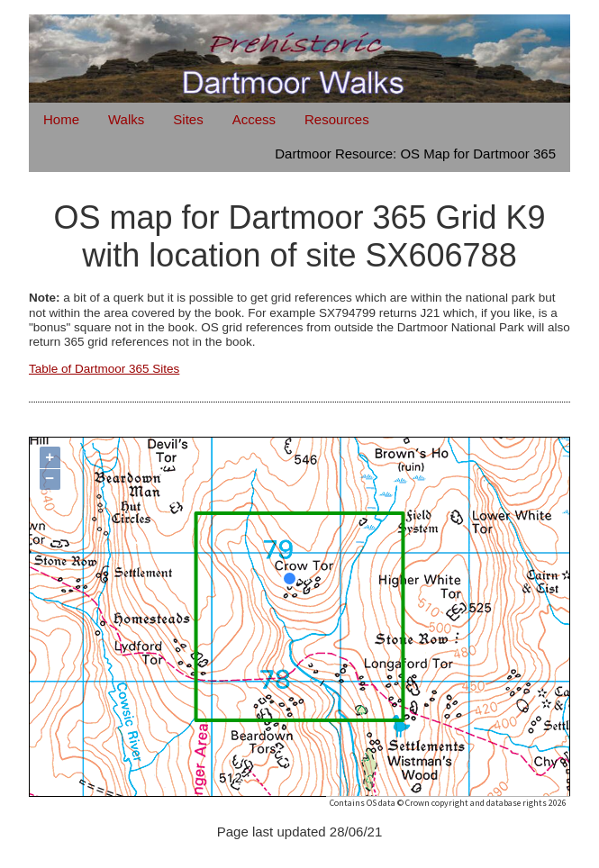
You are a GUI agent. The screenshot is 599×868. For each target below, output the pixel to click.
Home (61, 119)
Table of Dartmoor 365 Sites (104, 369)
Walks (126, 119)
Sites (188, 119)
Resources (337, 119)
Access (254, 119)
